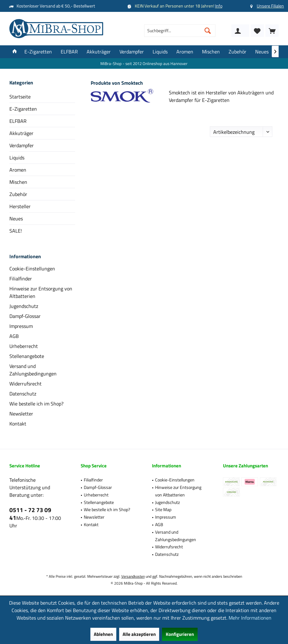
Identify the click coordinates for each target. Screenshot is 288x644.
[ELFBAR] (69, 52)
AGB (14, 336)
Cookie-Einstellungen (32, 269)
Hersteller (20, 206)
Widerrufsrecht (25, 384)
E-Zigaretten (23, 109)
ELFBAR (18, 121)
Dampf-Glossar (25, 316)
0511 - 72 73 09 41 (30, 514)
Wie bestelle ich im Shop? (36, 404)
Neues (16, 219)
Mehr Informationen (250, 618)
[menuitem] (272, 31)
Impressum (21, 326)
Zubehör (18, 194)
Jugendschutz (24, 306)
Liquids (17, 158)
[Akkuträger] (99, 52)
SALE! (16, 231)
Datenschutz (23, 394)
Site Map (163, 509)
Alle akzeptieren (139, 634)
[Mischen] (211, 52)
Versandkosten (133, 576)
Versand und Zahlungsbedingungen (33, 370)
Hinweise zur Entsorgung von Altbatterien (41, 292)
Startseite (20, 97)
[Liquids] (160, 52)
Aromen (18, 170)
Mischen (18, 182)
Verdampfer (22, 145)
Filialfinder (21, 279)
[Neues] (262, 52)
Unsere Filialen (270, 6)
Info (219, 6)
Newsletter (21, 414)
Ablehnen (103, 634)
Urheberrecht (24, 346)
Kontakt (18, 424)
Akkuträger (21, 133)
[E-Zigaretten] (38, 52)
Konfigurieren (180, 634)
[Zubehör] (237, 52)
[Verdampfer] (132, 52)
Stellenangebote (27, 356)
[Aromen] (185, 52)
